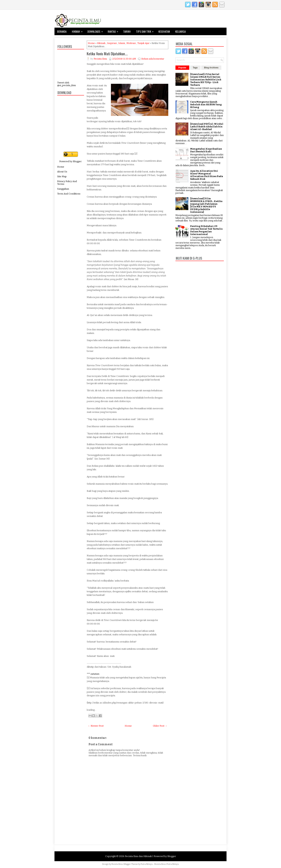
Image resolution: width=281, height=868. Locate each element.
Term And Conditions (69, 194)
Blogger (77, 161)
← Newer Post (96, 726)
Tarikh (127, 31)
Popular (182, 68)
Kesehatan (164, 31)
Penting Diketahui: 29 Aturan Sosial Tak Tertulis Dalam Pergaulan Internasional (206, 230)
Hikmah (78, 31)
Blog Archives (211, 68)
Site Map (62, 176)
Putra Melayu (147, 864)
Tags (195, 68)
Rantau (114, 31)
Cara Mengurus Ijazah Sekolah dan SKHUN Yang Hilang (206, 105)
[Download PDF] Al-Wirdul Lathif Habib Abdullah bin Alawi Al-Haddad (207, 127)
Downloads (96, 31)
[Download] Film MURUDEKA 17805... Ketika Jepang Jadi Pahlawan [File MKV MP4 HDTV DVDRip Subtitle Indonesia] (206, 205)
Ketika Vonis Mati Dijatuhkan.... (107, 54)
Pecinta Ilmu (117, 864)
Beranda (62, 31)
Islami (122, 43)
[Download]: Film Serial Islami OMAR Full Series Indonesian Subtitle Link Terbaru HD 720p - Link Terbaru (206, 80)
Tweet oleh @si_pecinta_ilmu (66, 84)
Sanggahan (63, 189)
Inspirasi (112, 43)
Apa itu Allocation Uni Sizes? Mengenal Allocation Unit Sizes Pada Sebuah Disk (207, 175)
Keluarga (180, 31)
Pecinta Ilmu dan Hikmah (138, 856)
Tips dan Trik (146, 31)
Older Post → (160, 726)
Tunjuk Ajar (143, 43)
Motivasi (131, 43)
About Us (62, 172)
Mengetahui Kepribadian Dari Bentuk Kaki (206, 150)
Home (61, 167)
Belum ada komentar (153, 59)
